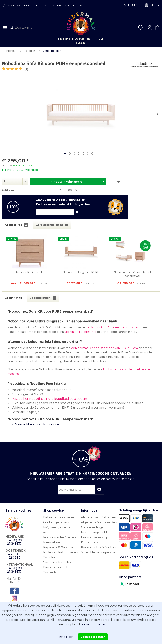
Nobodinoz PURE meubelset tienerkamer (132, 274)
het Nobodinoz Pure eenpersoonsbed (113, 327)
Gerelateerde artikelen (52, 225)
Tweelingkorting (55, 557)
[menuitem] (5, 28)
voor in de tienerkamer (80, 332)
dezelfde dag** (74, 6)
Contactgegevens (56, 522)
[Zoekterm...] (29, 28)
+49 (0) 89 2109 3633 (14, 542)
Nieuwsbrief (52, 542)
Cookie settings (92, 527)
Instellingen (66, 637)
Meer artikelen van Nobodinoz (35, 424)
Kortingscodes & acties (60, 537)
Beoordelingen (43, 298)
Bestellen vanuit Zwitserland (55, 570)
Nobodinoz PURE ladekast (30, 272)
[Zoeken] (12, 28)
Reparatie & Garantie (58, 547)
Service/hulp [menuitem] (129, 5)
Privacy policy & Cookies (98, 547)
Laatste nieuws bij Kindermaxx (94, 540)
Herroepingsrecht (94, 532)
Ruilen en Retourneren (61, 552)
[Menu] (5, 28)
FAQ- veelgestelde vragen (57, 530)
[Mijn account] (150, 28)
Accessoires (16, 225)
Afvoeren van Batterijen (99, 517)
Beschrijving (13, 298)
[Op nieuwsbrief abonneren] (99, 490)
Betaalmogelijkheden (59, 517)
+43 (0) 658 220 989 (14, 556)
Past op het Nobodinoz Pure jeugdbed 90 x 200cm (49, 399)
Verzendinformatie (57, 562)
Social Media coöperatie (98, 552)
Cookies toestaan (93, 637)
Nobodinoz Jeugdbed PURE (81, 272)
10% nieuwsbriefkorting (22, 6)
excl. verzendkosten (23, 165)
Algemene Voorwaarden (99, 522)
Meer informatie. (94, 624)
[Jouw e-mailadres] (81, 490)
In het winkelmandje (77, 181)
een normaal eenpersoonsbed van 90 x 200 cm (105, 348)
